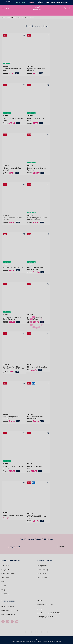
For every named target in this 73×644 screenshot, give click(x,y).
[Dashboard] (8, 8)
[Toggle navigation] (3, 8)
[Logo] (37, 8)
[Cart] (70, 8)
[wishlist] (66, 7)
